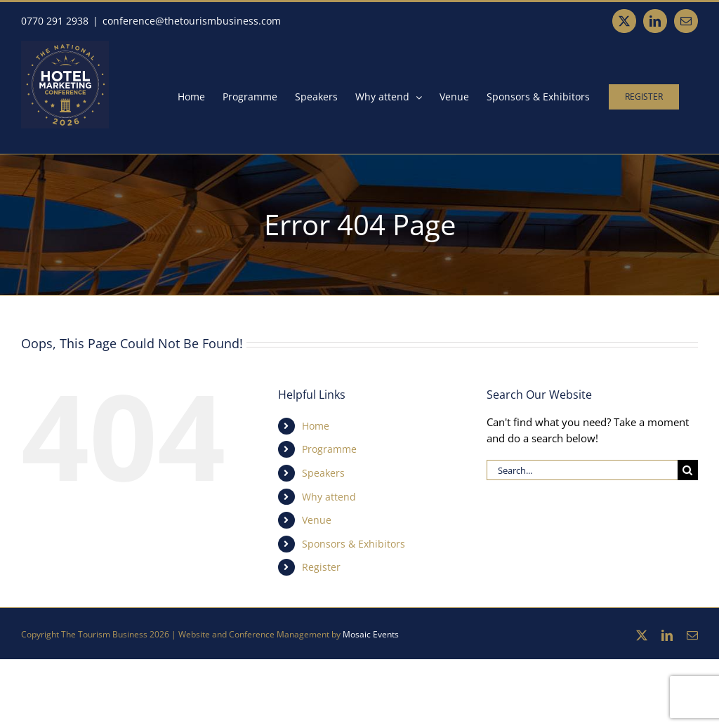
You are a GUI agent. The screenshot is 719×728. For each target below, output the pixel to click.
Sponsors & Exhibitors (354, 544)
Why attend (329, 497)
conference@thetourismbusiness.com (192, 21)
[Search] (688, 470)
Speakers (323, 473)
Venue (317, 520)
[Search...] (582, 470)
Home (316, 426)
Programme (329, 449)
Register (321, 567)
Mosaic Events (371, 634)
